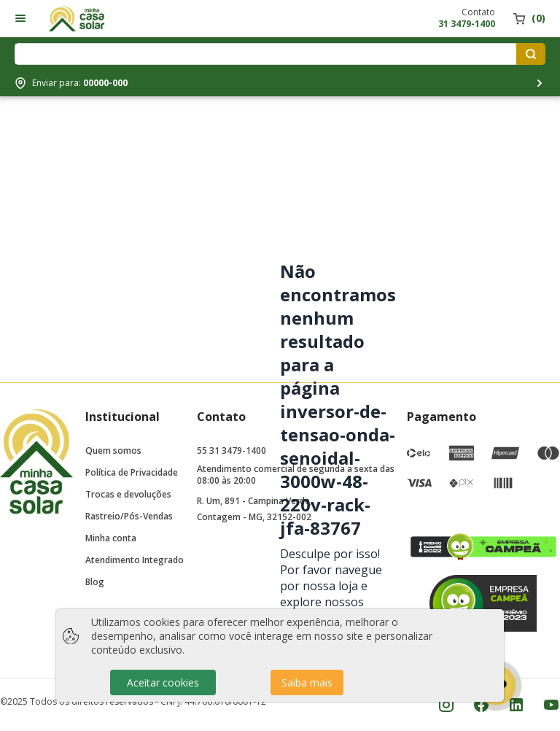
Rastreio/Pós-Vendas (129, 516)
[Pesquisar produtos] (531, 54)
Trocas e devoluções (128, 494)
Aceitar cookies (163, 682)
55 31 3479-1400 (232, 450)
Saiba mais (307, 682)
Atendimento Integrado (135, 560)
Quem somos (113, 450)
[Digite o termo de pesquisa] (268, 54)
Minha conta (111, 538)
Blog (95, 582)
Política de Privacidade (132, 472)
